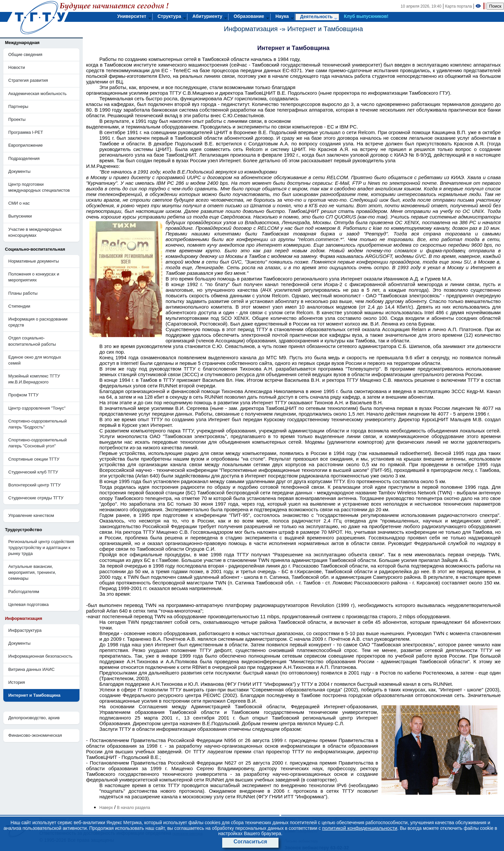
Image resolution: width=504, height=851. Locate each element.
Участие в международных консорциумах (35, 232)
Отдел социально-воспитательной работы (32, 341)
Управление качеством (31, 515)
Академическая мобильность (37, 94)
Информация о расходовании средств (38, 322)
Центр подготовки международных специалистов (39, 187)
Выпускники (20, 216)
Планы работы (23, 293)
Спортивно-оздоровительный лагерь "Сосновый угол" (37, 443)
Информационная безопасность (40, 656)
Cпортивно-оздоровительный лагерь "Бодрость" (37, 424)
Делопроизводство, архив (34, 718)
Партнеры (18, 106)
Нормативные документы (34, 261)
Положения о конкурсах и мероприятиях (34, 277)
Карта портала (458, 6)
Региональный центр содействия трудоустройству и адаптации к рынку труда (41, 548)
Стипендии (19, 306)
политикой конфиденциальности (360, 828)
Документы (19, 171)
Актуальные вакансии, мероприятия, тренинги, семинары (32, 572)
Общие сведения (25, 54)
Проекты (17, 119)
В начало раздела (133, 808)
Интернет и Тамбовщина (325, 29)
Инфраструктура (25, 630)
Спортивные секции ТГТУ (34, 459)
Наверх (106, 808)
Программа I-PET (26, 132)
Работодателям (24, 592)
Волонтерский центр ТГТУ (34, 485)
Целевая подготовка (28, 604)
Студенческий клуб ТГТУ (33, 472)
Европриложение (25, 145)
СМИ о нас (19, 203)
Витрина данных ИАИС (31, 669)
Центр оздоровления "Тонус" (37, 408)
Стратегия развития (28, 80)
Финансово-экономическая (35, 735)
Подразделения (24, 158)
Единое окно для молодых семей (35, 360)
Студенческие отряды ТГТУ (36, 498)
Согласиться (250, 842)
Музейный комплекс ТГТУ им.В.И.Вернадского (34, 379)
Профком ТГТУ (23, 395)
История (17, 682)
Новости (17, 67)
